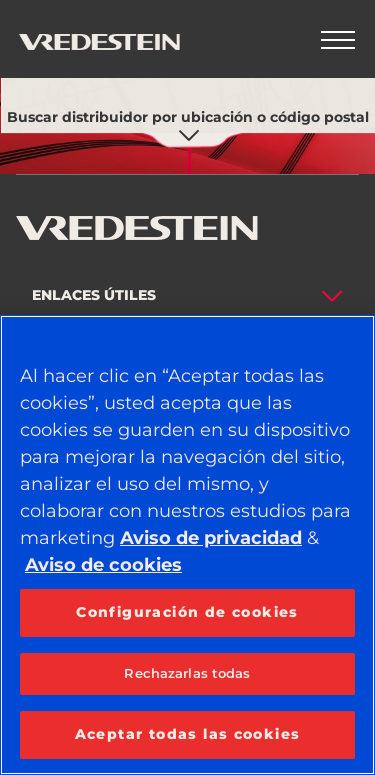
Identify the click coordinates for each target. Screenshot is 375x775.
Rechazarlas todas (187, 673)
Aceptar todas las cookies (188, 734)
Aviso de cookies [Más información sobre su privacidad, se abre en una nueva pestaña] (103, 565)
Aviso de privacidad (211, 538)
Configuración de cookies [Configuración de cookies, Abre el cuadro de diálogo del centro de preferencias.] (187, 612)
